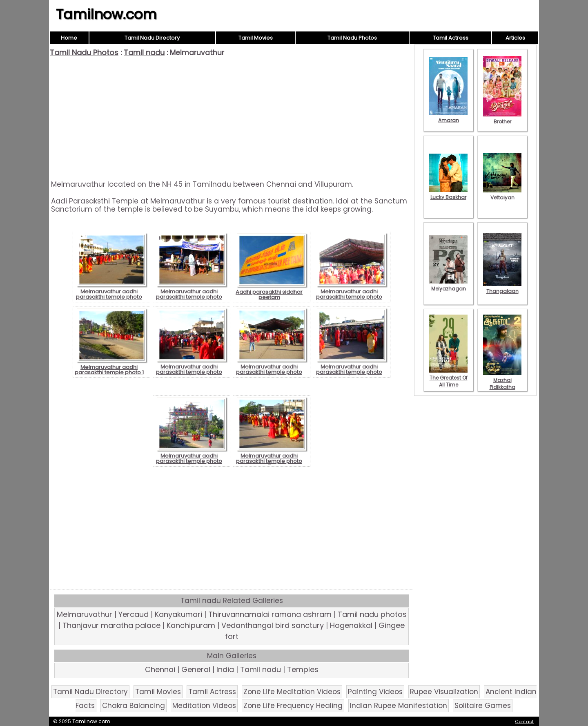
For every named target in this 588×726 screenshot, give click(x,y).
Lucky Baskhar (448, 194)
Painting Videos (375, 692)
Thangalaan (502, 288)
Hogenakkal (351, 625)
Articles (515, 38)
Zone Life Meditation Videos (292, 692)
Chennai (160, 669)
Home (69, 38)
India (225, 669)
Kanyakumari (178, 614)
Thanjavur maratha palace (111, 625)
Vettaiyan (502, 194)
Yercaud (134, 614)
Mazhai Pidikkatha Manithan (502, 384)
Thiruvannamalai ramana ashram (270, 614)
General (196, 669)
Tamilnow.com (106, 14)
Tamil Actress (451, 38)
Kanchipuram (191, 625)
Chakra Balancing (134, 706)
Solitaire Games (483, 706)
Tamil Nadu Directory (152, 38)
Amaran (448, 117)
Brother (502, 118)
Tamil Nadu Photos (352, 38)
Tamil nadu (144, 52)
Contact (524, 722)
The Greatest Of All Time (448, 378)
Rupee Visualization (444, 692)
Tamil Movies (256, 38)
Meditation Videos (204, 706)
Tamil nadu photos (372, 614)
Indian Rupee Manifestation (399, 706)
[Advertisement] (232, 118)
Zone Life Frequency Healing (293, 706)
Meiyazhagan (448, 285)
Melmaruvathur (85, 614)
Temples (303, 669)
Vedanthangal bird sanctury (273, 625)
